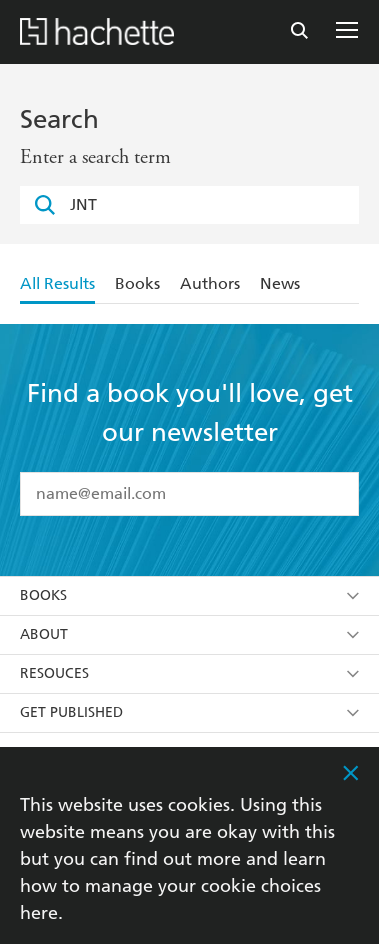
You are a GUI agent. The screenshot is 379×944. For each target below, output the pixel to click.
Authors (210, 283)
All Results (57, 283)
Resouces (189, 673)
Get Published (189, 712)
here (39, 912)
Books (137, 283)
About (189, 634)
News (280, 283)
